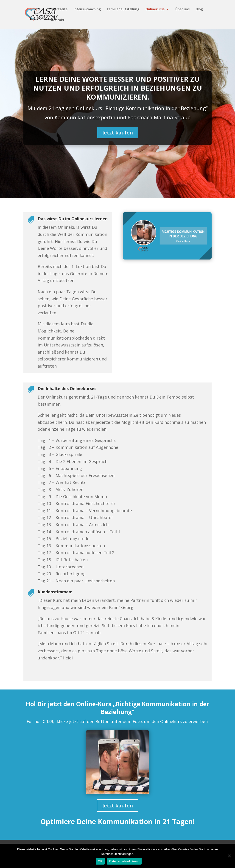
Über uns (182, 9)
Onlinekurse (155, 9)
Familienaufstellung (123, 9)
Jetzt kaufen (118, 132)
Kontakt (58, 20)
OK (100, 861)
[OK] (229, 856)
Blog (199, 9)
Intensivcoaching (87, 9)
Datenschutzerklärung (124, 861)
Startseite (59, 9)
